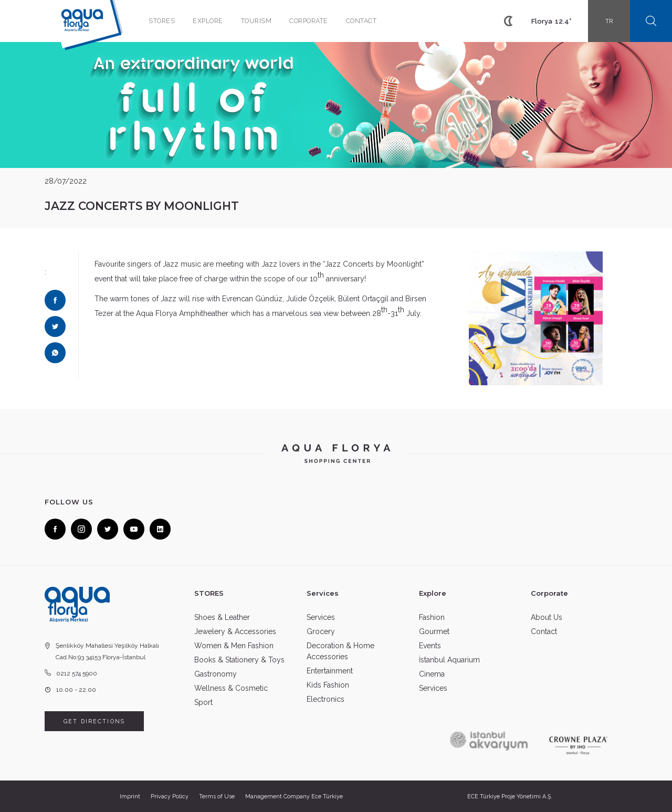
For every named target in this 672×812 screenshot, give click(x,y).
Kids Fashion (328, 685)
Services (321, 617)
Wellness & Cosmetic (231, 688)
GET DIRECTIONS (94, 721)
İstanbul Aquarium (449, 660)
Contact (544, 631)
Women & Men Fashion (234, 646)
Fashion (432, 617)
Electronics (325, 699)
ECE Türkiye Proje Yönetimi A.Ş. (510, 797)
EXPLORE (208, 21)
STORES (162, 21)
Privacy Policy (170, 797)
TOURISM (256, 21)
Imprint (130, 797)
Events (430, 646)
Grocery (321, 631)
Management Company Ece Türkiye (294, 797)
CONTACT (361, 21)
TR (609, 21)
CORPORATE (309, 21)
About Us (547, 617)
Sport (203, 702)
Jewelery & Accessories (235, 631)
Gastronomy (216, 674)
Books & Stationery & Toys (239, 660)
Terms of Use (217, 797)
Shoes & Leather (222, 617)
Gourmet (434, 631)
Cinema (432, 674)
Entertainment (330, 671)
